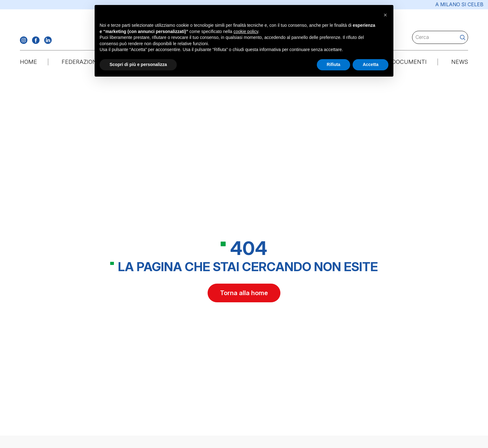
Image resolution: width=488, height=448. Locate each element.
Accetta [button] (371, 64)
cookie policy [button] (246, 31)
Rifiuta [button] (334, 64)
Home (28, 62)
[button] (385, 15)
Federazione (81, 62)
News (460, 62)
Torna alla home (244, 294)
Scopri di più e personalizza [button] (138, 64)
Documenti (409, 62)
